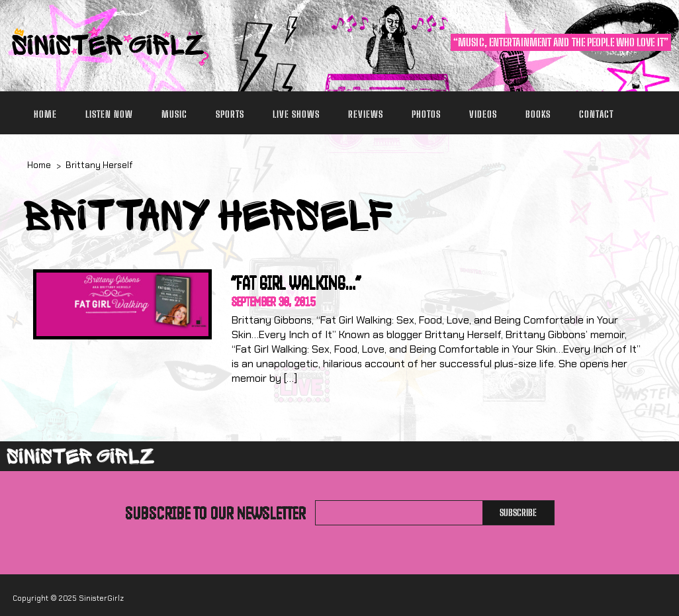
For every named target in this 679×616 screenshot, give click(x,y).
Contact (596, 114)
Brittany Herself (99, 165)
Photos (426, 114)
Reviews (366, 114)
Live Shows (296, 114)
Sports (230, 114)
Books (538, 114)
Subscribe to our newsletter (215, 513)
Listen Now (109, 114)
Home (45, 114)
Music (174, 114)
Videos (483, 114)
